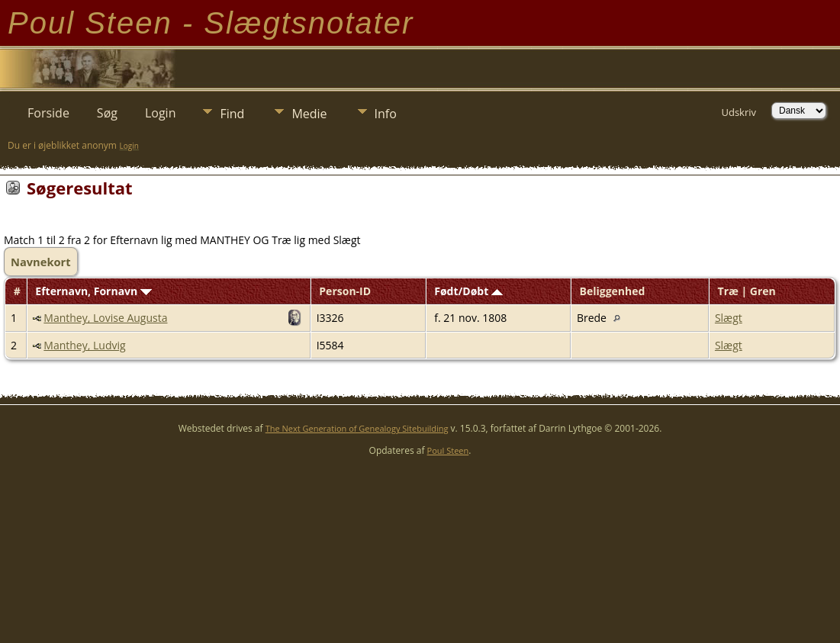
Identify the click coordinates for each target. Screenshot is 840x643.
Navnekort (41, 262)
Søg (107, 113)
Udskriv (739, 112)
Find (232, 114)
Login (161, 113)
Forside (48, 113)
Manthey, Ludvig (84, 345)
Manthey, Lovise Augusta (105, 318)
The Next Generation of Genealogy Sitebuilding (357, 428)
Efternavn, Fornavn (93, 291)
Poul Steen (448, 450)
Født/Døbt (468, 291)
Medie (309, 114)
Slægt (729, 318)
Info (386, 114)
